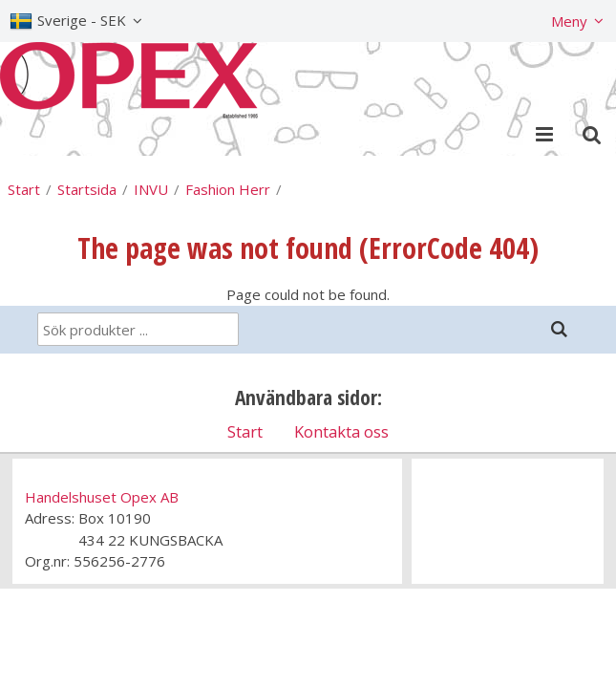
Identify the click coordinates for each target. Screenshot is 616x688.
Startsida (87, 189)
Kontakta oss (341, 431)
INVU (151, 189)
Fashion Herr (228, 189)
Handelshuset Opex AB (102, 497)
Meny (569, 21)
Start (24, 189)
